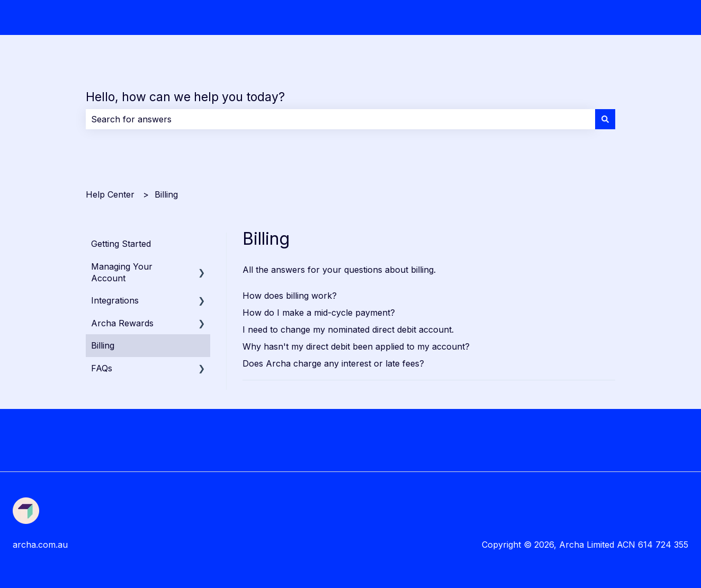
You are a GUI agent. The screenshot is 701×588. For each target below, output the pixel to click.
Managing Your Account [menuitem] (122, 272)
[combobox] (340, 119)
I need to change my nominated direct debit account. (348, 329)
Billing (166, 194)
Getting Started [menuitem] (121, 244)
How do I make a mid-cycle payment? (319, 313)
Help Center (110, 194)
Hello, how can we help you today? (185, 97)
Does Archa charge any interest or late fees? (333, 363)
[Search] (605, 119)
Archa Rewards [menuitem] (122, 323)
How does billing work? (290, 296)
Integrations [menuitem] (115, 300)
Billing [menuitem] (103, 345)
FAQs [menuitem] (102, 368)
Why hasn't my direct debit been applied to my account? (356, 346)
